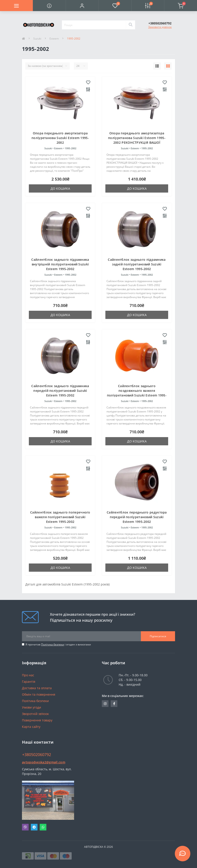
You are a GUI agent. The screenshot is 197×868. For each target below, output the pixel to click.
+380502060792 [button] (37, 755)
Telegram (34, 827)
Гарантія (29, 682)
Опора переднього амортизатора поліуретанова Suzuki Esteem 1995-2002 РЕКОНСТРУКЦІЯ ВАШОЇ (137, 138)
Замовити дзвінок (160, 27)
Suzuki (37, 39)
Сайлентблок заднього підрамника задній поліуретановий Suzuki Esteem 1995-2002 (137, 264)
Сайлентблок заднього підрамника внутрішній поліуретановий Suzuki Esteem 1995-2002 (60, 264)
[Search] (130, 25)
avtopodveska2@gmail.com (44, 762)
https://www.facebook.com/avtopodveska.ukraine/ (114, 704)
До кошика (60, 188)
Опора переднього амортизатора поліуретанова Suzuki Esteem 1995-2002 (60, 138)
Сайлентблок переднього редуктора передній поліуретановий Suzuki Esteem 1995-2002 (137, 517)
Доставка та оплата (37, 688)
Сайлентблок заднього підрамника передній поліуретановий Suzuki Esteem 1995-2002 (60, 391)
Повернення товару (37, 720)
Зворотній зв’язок (35, 714)
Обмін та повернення (39, 694)
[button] (82, 6)
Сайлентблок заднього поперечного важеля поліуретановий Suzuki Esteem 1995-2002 (60, 517)
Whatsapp (43, 827)
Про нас (28, 675)
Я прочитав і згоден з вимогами (58, 644)
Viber (25, 827)
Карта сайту (31, 727)
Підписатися (158, 636)
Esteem (54, 39)
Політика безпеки (53, 644)
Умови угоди (32, 707)
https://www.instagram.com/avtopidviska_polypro (105, 704)
